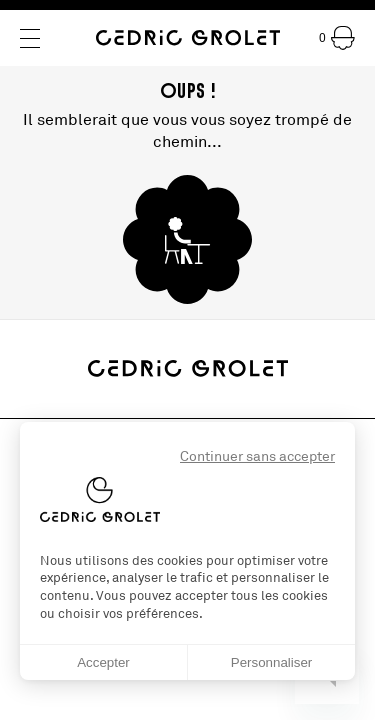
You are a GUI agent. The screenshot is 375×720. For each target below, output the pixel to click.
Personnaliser (272, 662)
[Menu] (30, 38)
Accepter (103, 662)
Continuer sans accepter (257, 456)
